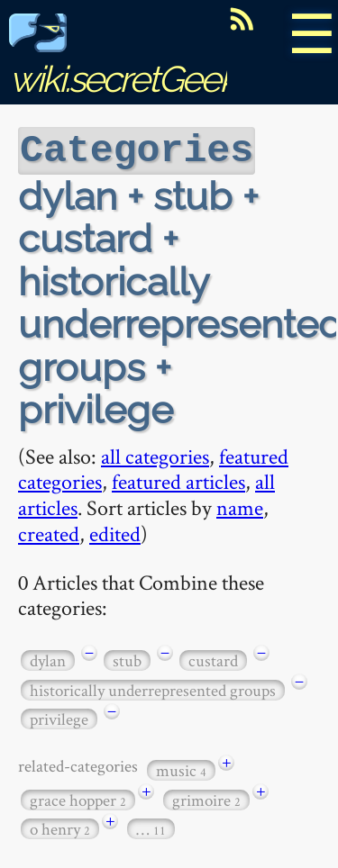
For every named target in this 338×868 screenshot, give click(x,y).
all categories (155, 454)
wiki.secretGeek (123, 59)
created (49, 532)
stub (127, 659)
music (181, 769)
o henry (60, 827)
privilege (59, 717)
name (240, 506)
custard (213, 659)
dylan (48, 659)
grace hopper (78, 798)
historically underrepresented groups (153, 688)
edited (115, 532)
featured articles (178, 479)
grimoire (206, 798)
